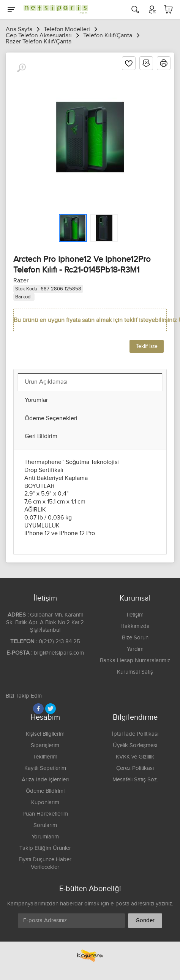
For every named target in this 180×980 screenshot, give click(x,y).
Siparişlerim (45, 745)
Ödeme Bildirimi (45, 791)
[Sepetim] (169, 10)
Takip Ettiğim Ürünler (45, 848)
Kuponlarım (45, 802)
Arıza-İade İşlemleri (45, 780)
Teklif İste (147, 346)
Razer (21, 281)
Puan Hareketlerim (45, 814)
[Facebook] (38, 709)
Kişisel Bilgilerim (45, 734)
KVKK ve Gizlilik (135, 757)
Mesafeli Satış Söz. (135, 780)
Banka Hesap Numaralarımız (135, 661)
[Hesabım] (152, 10)
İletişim (135, 615)
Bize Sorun (135, 638)
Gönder (145, 920)
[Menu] (11, 10)
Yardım (135, 649)
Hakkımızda (135, 626)
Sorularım (45, 825)
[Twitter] (51, 709)
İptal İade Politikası (135, 734)
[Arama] (135, 10)
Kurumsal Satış (135, 672)
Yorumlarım (45, 837)
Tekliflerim (45, 757)
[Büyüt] (21, 68)
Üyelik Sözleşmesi (135, 745)
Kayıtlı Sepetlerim (45, 768)
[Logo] (54, 10)
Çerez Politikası (135, 768)
